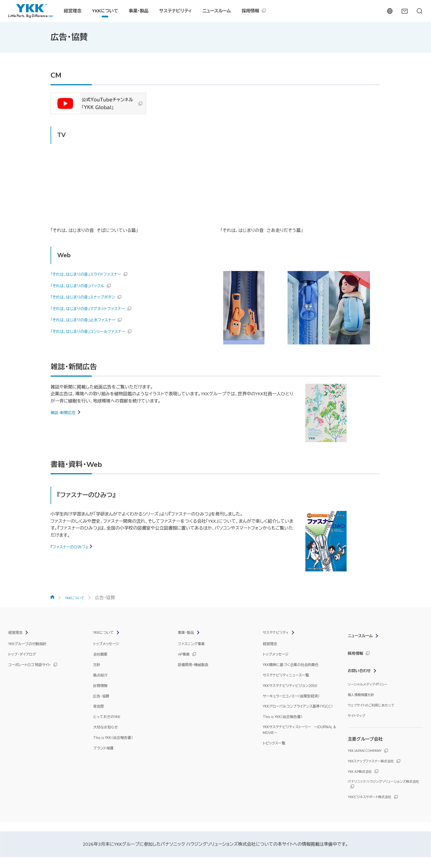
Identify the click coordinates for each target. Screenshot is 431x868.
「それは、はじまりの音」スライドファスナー (91, 274)
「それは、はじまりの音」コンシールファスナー (93, 331)
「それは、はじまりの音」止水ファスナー (88, 319)
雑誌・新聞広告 (65, 412)
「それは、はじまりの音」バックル (81, 285)
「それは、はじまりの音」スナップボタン (88, 297)
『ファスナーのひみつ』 (72, 546)
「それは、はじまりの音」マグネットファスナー (93, 308)
